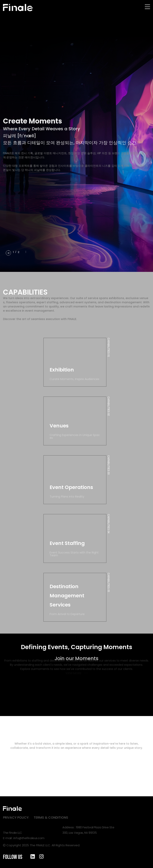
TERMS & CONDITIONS (51, 818)
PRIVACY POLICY (16, 818)
